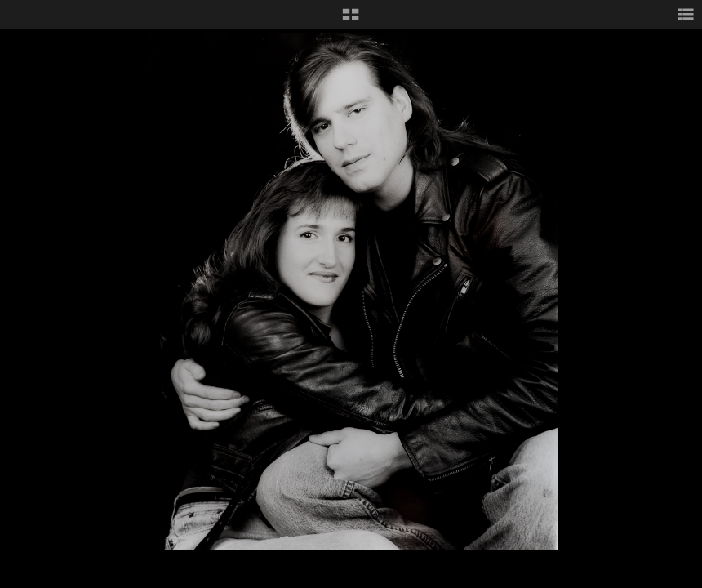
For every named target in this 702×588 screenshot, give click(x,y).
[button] (351, 20)
